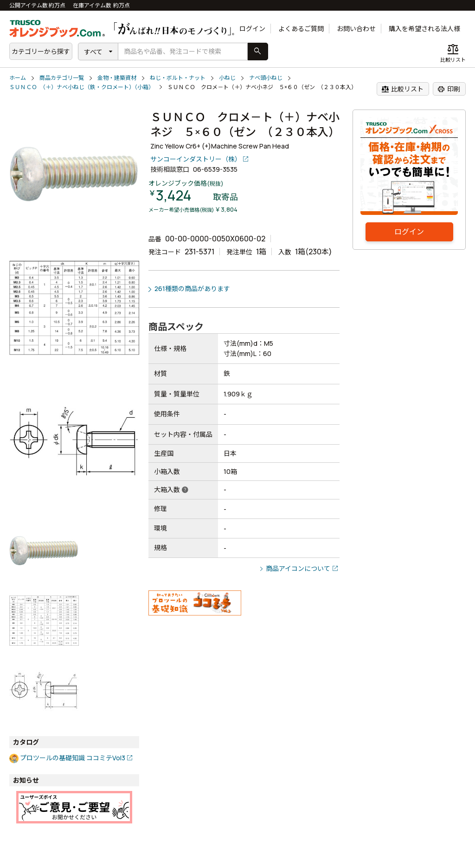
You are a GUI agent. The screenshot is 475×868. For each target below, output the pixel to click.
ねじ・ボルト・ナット (178, 78)
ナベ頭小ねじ (266, 78)
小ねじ (227, 78)
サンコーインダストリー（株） (196, 159)
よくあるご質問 (301, 29)
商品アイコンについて (298, 568)
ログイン (252, 29)
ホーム (18, 78)
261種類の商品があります (192, 288)
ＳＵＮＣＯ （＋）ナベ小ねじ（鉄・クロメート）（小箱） (82, 87)
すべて (93, 52)
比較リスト (402, 89)
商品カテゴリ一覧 (62, 78)
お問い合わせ (356, 29)
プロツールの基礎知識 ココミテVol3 (73, 758)
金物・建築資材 (117, 78)
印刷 (449, 89)
